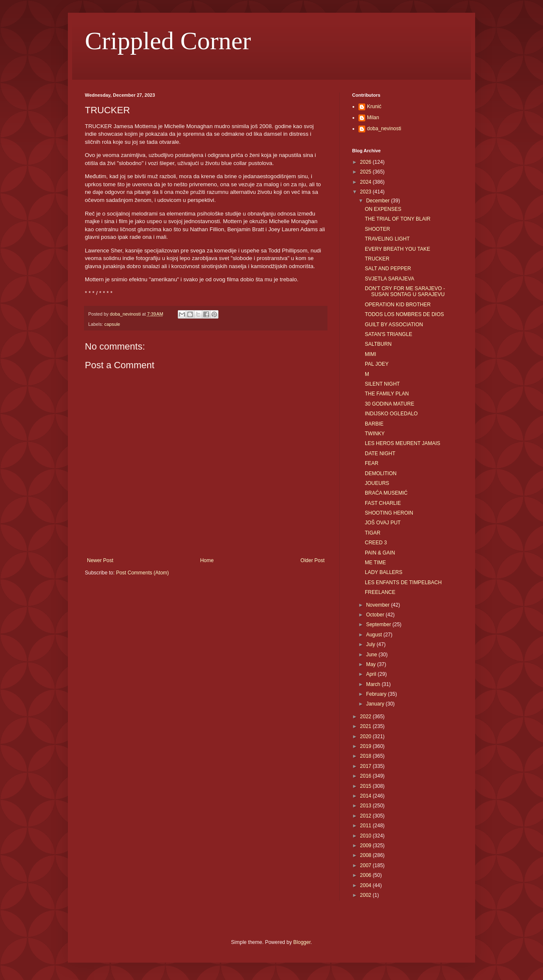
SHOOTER (377, 229)
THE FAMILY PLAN (387, 394)
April (372, 674)
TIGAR (373, 533)
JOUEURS (377, 483)
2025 (367, 172)
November (379, 605)
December (379, 201)
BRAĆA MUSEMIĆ (386, 493)
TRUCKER (377, 259)
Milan (373, 118)
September (379, 624)
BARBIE (374, 424)
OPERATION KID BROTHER (398, 305)
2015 (367, 786)
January (376, 704)
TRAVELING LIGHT (387, 239)
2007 (367, 865)
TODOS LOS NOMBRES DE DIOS (404, 314)
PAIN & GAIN (380, 553)
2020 (367, 736)
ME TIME (375, 563)
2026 (367, 162)
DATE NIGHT (380, 454)
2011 (367, 826)
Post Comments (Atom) (142, 573)
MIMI (371, 354)
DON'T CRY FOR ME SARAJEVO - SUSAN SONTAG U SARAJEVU (405, 291)
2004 (367, 885)
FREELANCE (380, 592)
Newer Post (100, 560)
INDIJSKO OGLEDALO (391, 414)
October (376, 615)
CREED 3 (376, 543)
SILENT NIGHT (382, 384)
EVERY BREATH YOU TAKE (397, 249)
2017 (367, 766)
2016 (367, 776)
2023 (367, 192)
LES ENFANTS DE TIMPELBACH (403, 582)
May (372, 664)
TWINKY (375, 434)
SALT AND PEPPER (388, 269)
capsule (112, 324)
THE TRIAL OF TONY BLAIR (398, 219)
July (371, 644)
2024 (367, 182)
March (374, 684)
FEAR (372, 463)
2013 (367, 806)
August (375, 635)
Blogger (302, 942)
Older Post (312, 560)
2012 (367, 816)
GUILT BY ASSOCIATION (394, 325)
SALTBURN (378, 344)
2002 (367, 895)
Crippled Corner (168, 41)
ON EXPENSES (383, 209)
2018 (367, 756)
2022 (367, 717)
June (372, 655)
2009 (367, 846)
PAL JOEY (377, 364)
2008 (367, 855)
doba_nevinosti (384, 129)
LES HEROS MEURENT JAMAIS (403, 443)
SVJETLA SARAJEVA (390, 279)
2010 (367, 836)
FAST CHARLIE (383, 503)
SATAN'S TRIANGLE (389, 334)
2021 (367, 726)
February (377, 694)
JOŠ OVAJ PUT (383, 523)
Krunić (374, 106)
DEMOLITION (381, 473)
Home (207, 560)
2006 (367, 875)
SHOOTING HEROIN (389, 513)
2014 (367, 796)
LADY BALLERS (384, 572)
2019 (367, 746)
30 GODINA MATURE (389, 404)
